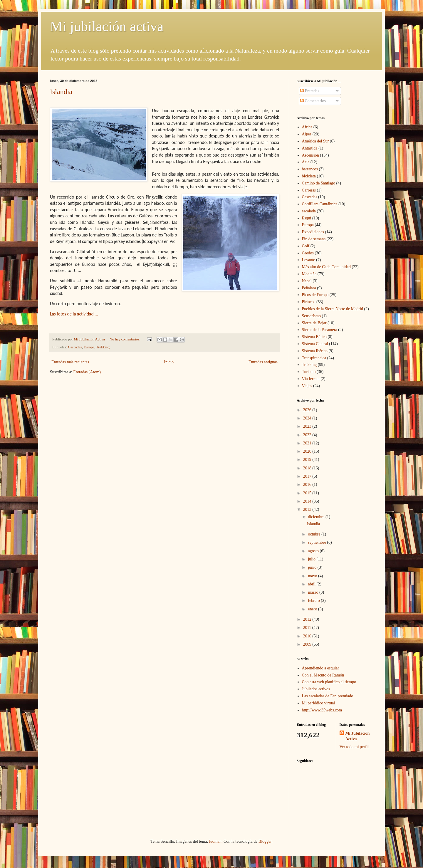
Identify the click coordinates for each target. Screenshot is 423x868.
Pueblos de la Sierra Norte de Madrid (333, 309)
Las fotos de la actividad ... (74, 314)
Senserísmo (312, 316)
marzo (313, 592)
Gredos (308, 253)
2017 (308, 476)
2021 (308, 443)
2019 (308, 460)
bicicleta (309, 176)
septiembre (317, 542)
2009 (308, 644)
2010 (308, 636)
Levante (309, 260)
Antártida (310, 148)
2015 (308, 493)
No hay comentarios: (125, 339)
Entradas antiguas (263, 362)
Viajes (307, 386)
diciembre (317, 517)
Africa (307, 127)
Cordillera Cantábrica (320, 204)
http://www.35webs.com (322, 710)
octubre (314, 534)
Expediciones (313, 232)
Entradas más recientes (70, 362)
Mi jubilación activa (107, 26)
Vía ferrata (311, 379)
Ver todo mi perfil (354, 747)
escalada (309, 211)
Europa (89, 347)
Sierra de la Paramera (320, 330)
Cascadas (75, 347)
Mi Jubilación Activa (358, 736)
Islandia (61, 92)
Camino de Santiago (319, 183)
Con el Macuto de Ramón (323, 675)
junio (313, 567)
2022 (308, 435)
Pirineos (309, 302)
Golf (306, 246)
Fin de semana (314, 239)
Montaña (309, 274)
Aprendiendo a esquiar (321, 668)
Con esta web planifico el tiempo (329, 682)
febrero (314, 601)
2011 (308, 628)
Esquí (307, 218)
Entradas (310, 91)
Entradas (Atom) (87, 372)
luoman (215, 841)
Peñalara (309, 288)
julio (312, 559)
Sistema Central (315, 344)
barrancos (310, 169)
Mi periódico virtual (319, 703)
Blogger (265, 841)
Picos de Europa (315, 295)
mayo (313, 576)
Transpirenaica (314, 358)
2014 (308, 501)
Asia (306, 162)
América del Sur (315, 141)
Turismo (309, 372)
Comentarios (313, 101)
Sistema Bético (314, 337)
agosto (314, 551)
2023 (308, 426)
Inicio (169, 362)
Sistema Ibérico (315, 351)
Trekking (103, 347)
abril (312, 584)
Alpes (307, 134)
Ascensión (310, 155)
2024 (308, 418)
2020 (308, 451)
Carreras (309, 190)
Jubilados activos (316, 689)
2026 (308, 410)
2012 (308, 619)
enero (313, 609)
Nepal (307, 281)
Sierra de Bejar (314, 323)
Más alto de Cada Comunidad (326, 267)
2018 (308, 468)
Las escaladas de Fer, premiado (328, 696)
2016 (308, 485)
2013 (308, 509)
